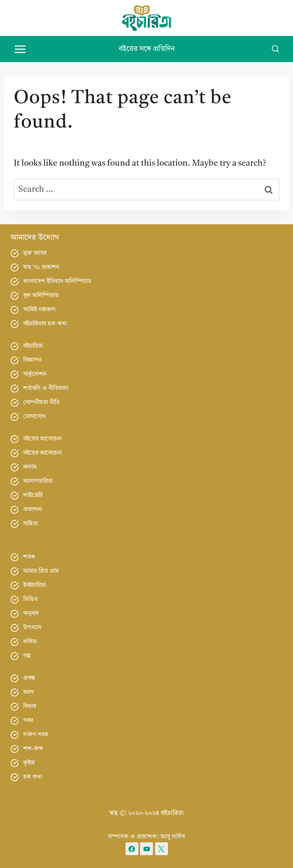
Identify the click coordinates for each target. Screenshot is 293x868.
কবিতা (30, 642)
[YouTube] (146, 849)
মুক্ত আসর (35, 253)
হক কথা (33, 777)
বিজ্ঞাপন (32, 360)
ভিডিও (31, 599)
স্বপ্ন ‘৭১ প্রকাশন (41, 267)
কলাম (30, 467)
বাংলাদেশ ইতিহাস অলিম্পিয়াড (57, 281)
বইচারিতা (33, 346)
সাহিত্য (31, 523)
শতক (29, 557)
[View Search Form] (275, 49)
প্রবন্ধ (29, 678)
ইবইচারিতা (34, 585)
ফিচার (30, 706)
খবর (28, 720)
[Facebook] (132, 849)
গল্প (27, 656)
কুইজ (29, 763)
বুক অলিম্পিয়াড (41, 295)
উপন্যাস (32, 627)
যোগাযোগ (34, 416)
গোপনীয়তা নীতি (41, 402)
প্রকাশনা (33, 509)
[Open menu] (20, 49)
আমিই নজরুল (39, 309)
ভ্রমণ (28, 692)
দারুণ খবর (35, 734)
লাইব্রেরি (33, 495)
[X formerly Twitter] (161, 849)
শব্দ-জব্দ (33, 749)
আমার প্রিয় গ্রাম (41, 571)
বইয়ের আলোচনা (42, 439)
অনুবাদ (31, 613)
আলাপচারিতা (38, 481)
